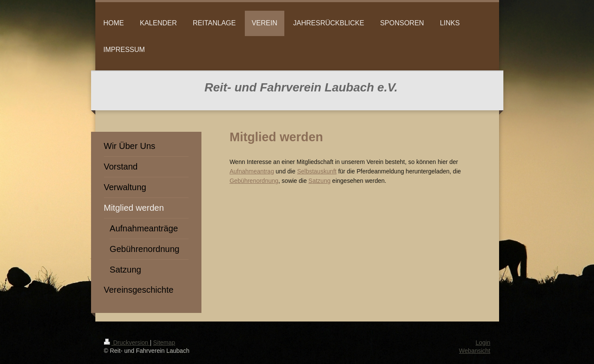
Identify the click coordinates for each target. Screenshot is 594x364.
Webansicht (475, 351)
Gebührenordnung (254, 181)
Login (483, 343)
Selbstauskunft (317, 171)
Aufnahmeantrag (252, 171)
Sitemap (164, 343)
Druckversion (127, 343)
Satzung (319, 181)
